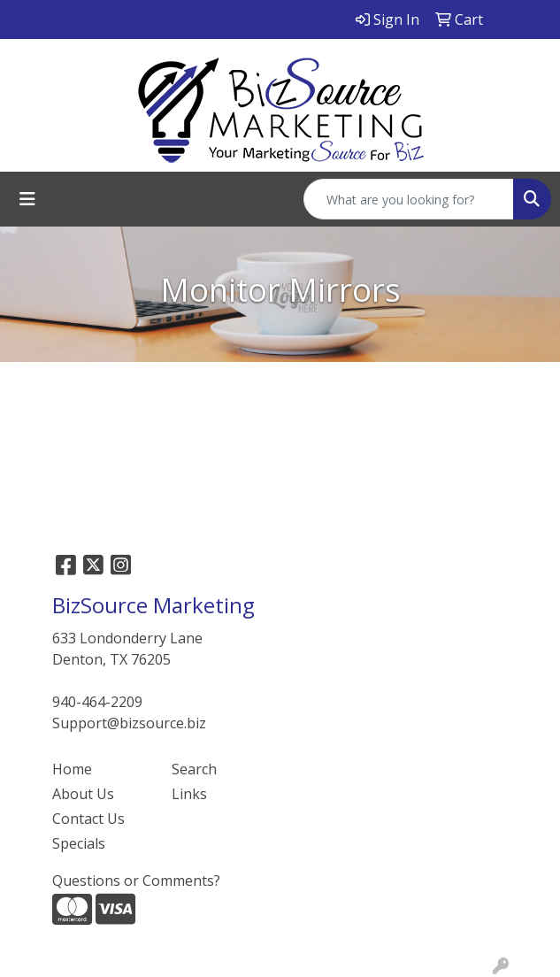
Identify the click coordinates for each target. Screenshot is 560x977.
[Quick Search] (409, 199)
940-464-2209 (97, 702)
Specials (79, 843)
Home (72, 769)
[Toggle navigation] (27, 199)
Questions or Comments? (136, 881)
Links (189, 794)
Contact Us (88, 819)
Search (194, 769)
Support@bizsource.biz (129, 723)
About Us (83, 794)
